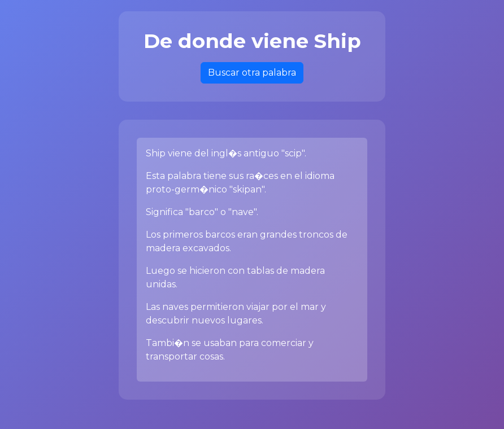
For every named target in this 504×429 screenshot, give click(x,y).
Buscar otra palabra (252, 73)
